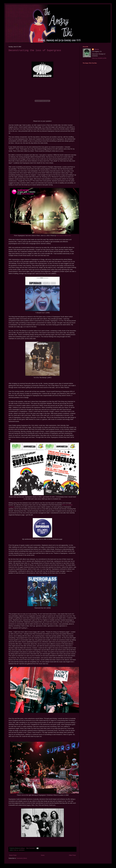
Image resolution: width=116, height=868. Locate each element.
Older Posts (72, 855)
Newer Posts (13, 855)
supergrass (22, 850)
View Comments (30, 848)
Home (43, 855)
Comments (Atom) (22, 858)
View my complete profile (99, 58)
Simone (97, 49)
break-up (16, 850)
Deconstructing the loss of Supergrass (35, 50)
